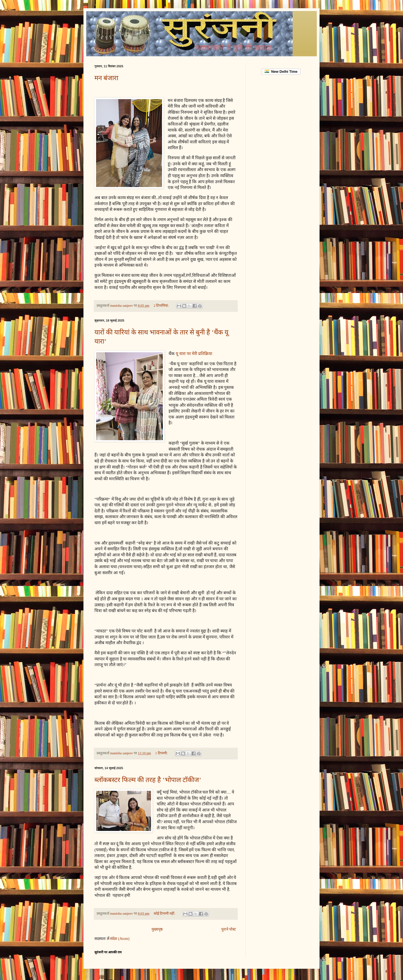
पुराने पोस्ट (229, 929)
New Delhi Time (281, 72)
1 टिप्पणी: (162, 753)
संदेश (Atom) (120, 939)
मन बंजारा (106, 78)
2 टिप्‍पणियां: (162, 306)
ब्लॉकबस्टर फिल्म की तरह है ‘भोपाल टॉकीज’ (148, 780)
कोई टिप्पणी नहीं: (165, 914)
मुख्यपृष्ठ (157, 929)
